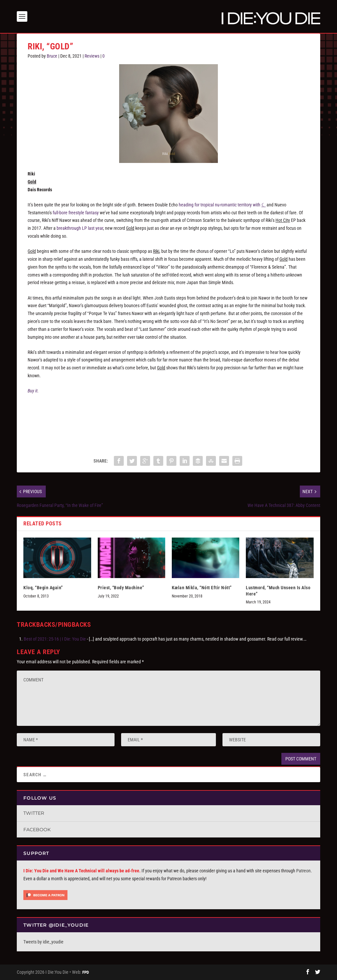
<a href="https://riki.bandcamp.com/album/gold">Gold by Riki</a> (168, 422)
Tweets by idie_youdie (43, 942)
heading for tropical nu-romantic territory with (222, 205)
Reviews (92, 56)
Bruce (52, 56)
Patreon (303, 871)
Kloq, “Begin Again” (43, 588)
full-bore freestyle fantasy (76, 213)
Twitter (34, 813)
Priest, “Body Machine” (121, 588)
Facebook (37, 830)
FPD (86, 972)
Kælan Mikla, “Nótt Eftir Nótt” (202, 588)
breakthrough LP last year (80, 228)
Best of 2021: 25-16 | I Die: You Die (55, 639)
